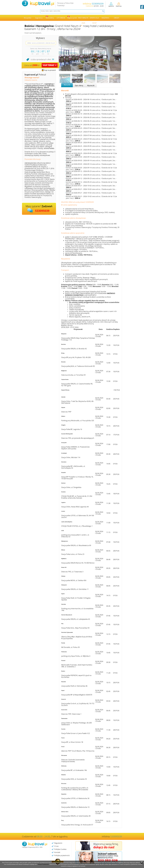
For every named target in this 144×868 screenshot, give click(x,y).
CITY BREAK (61, 18)
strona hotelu (49, 148)
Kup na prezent (50, 70)
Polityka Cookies (60, 849)
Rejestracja (119, 5)
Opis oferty (79, 85)
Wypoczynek (72, 17)
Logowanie (111, 5)
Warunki (67, 85)
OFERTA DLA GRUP (94, 19)
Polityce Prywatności (43, 864)
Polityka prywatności (62, 855)
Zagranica (39, 18)
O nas (56, 846)
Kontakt (57, 852)
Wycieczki (91, 85)
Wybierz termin (67, 325)
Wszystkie (28, 18)
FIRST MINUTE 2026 (83, 19)
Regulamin (58, 843)
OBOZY (116, 18)
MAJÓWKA (105, 18)
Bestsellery (50, 17)
